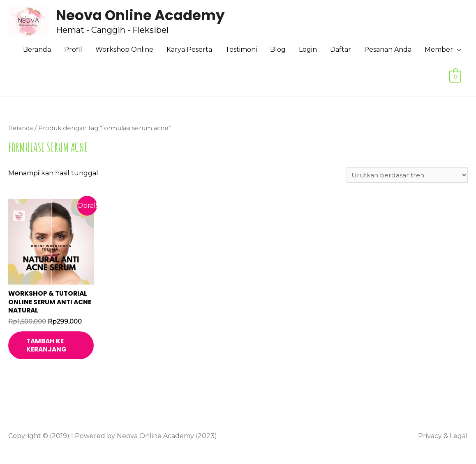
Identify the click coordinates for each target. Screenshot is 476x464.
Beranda (37, 49)
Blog (278, 49)
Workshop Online (124, 49)
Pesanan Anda (388, 49)
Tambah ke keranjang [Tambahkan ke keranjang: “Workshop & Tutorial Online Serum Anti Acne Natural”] (54, 348)
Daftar (341, 49)
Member (439, 49)
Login (308, 49)
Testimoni (241, 49)
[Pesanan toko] (405, 175)
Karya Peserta (189, 49)
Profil (73, 49)
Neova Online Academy (142, 15)
